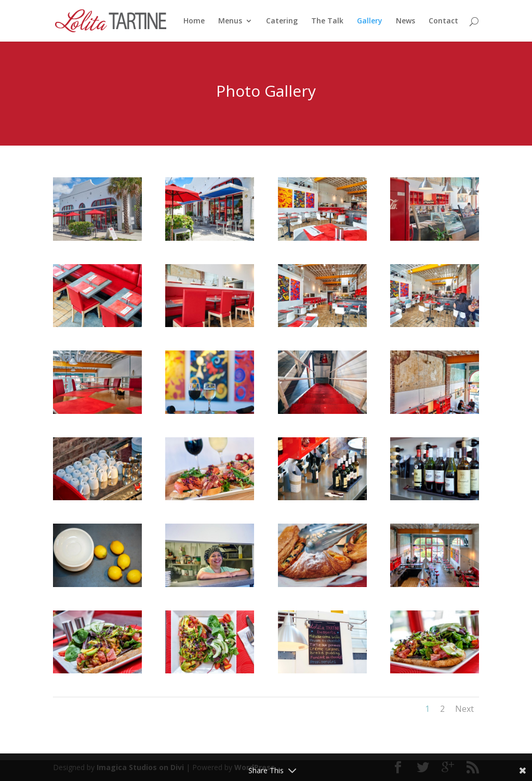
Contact (443, 21)
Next (464, 709)
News (405, 21)
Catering (282, 21)
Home (194, 21)
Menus (230, 21)
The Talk (327, 21)
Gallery (370, 21)
